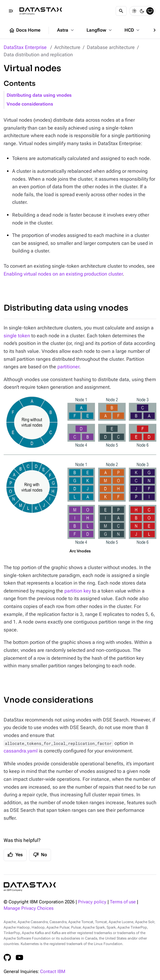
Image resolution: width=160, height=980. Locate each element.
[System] (150, 11)
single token (17, 336)
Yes (15, 855)
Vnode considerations (30, 104)
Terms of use (123, 902)
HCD (133, 30)
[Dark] (142, 11)
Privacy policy (92, 902)
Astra (66, 30)
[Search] (121, 11)
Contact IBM (53, 972)
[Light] (134, 11)
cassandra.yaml (21, 751)
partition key (78, 591)
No (40, 855)
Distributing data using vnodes (39, 95)
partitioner (68, 367)
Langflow (100, 30)
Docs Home (25, 30)
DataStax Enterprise (25, 47)
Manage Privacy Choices (29, 908)
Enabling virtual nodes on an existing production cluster (63, 274)
